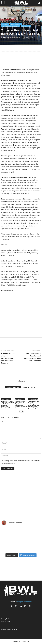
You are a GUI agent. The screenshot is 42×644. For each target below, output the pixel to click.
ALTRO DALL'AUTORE (29, 387)
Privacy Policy (6, 619)
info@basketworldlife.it (25, 602)
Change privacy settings (9, 629)
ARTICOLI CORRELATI (13, 387)
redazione (6, 37)
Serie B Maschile (26, 26)
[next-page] (22, 412)
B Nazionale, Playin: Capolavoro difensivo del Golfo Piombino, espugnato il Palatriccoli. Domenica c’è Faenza (7, 404)
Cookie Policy (6, 621)
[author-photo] (21, 373)
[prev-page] (20, 412)
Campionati (5, 24)
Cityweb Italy (25, 641)
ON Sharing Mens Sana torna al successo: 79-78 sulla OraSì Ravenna (32, 357)
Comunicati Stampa (16, 24)
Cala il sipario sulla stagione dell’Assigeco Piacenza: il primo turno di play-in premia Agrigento (34, 404)
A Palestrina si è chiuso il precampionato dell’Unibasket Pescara (8, 358)
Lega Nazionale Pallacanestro (11, 26)
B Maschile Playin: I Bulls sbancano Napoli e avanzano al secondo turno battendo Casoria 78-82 (21, 404)
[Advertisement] (21, 61)
